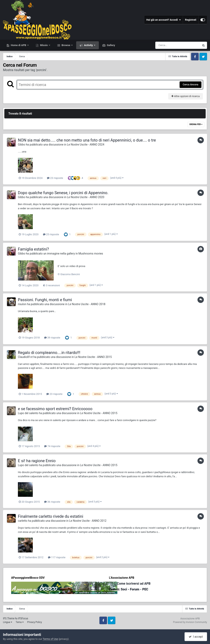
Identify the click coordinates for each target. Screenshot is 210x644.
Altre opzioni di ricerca (186, 96)
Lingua (8, 622)
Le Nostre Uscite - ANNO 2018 (87, 304)
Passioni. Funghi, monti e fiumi (45, 300)
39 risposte (52, 338)
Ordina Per (196, 124)
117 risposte (57, 557)
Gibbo (22, 145)
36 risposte (52, 502)
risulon (22, 304)
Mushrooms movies (91, 254)
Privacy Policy (35, 622)
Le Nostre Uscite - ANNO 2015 (93, 357)
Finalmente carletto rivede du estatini (51, 516)
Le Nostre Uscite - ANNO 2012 (88, 521)
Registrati (191, 20)
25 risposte (51, 234)
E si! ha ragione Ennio (37, 461)
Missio (44, 45)
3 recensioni (51, 285)
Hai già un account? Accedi (164, 20)
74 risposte (52, 446)
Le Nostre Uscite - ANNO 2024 (86, 145)
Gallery (111, 45)
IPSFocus (23, 618)
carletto (23, 521)
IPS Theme (9, 618)
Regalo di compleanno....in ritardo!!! (49, 353)
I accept (196, 637)
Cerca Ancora (191, 84)
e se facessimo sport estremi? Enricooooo (55, 409)
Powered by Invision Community (190, 622)
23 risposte (55, 178)
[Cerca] (169, 45)
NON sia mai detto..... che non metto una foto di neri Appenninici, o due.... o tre (87, 140)
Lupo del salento (28, 413)
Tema (20, 622)
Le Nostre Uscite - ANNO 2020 (86, 197)
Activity (88, 45)
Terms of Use (50, 639)
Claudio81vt (25, 357)
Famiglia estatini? (33, 249)
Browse (66, 45)
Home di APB (18, 45)
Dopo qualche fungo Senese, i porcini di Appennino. (63, 193)
